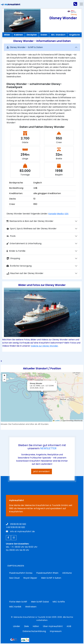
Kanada (52, 214)
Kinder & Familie (16, 251)
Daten (44, 35)
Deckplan (32, 35)
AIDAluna (67, 573)
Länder (17, 626)
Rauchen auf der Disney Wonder (25, 273)
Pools (11, 236)
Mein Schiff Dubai (40, 602)
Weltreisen (31, 607)
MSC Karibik (15, 607)
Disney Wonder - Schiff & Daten (25, 47)
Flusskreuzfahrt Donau (21, 573)
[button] (8, 312)
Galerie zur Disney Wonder (44, 346)
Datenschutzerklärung (34, 631)
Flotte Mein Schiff (18, 602)
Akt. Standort (58, 35)
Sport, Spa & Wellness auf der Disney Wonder (32, 229)
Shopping (13, 258)
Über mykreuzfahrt (53, 626)
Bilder (7, 35)
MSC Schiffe (59, 602)
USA (66, 214)
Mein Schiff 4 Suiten (51, 578)
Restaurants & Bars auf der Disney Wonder (30, 221)
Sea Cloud (14, 578)
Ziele (26, 626)
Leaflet (56, 421)
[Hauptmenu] (81, 4)
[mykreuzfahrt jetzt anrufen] (75, 4)
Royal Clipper (30, 578)
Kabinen (18, 35)
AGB (69, 626)
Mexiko (60, 214)
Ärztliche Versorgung (19, 266)
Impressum (56, 631)
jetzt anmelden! (42, 471)
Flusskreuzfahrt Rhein (47, 573)
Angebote (74, 35)
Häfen (36, 626)
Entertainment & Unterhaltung (24, 243)
